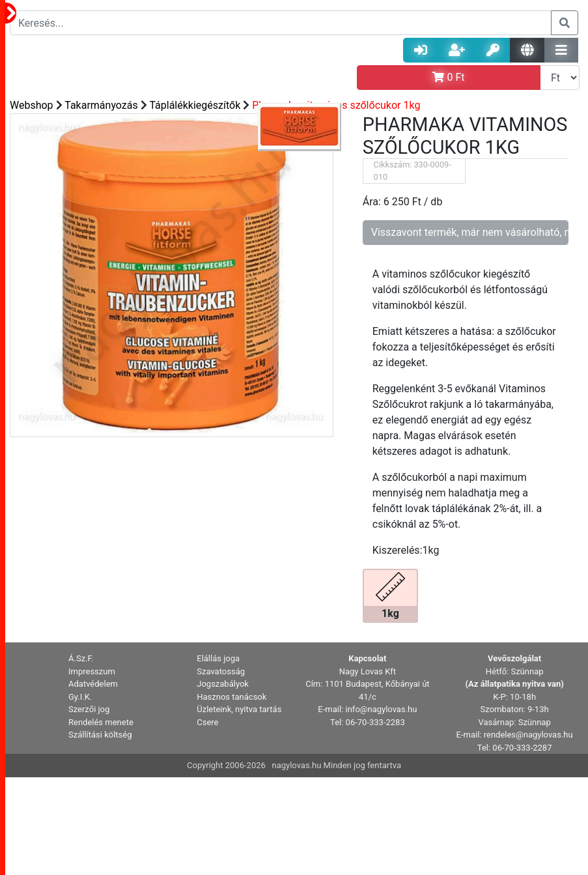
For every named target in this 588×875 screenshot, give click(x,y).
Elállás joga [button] (218, 658)
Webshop (32, 105)
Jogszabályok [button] (223, 684)
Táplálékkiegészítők (195, 105)
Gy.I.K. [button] (80, 697)
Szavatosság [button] (221, 671)
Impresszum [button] (92, 671)
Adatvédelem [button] (93, 684)
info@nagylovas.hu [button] (382, 709)
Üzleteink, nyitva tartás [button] (239, 709)
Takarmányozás (101, 105)
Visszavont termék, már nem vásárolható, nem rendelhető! (470, 232)
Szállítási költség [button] (100, 735)
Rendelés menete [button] (101, 722)
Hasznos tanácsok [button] (231, 697)
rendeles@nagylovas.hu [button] (528, 735)
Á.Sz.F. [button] (81, 658)
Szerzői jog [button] (89, 709)
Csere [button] (207, 722)
